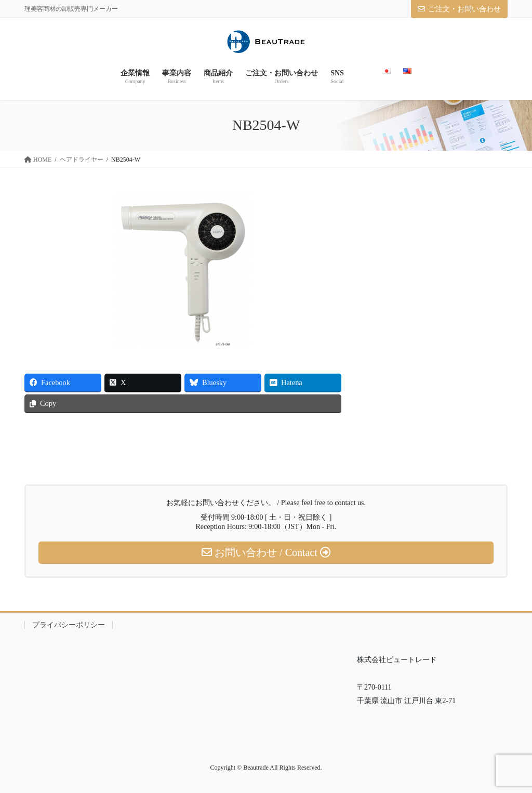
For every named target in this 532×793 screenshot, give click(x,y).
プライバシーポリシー (69, 625)
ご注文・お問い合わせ (459, 9)
